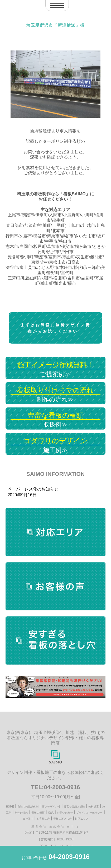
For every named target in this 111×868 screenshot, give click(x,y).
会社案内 (28, 819)
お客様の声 (43, 819)
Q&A (51, 813)
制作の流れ (21, 813)
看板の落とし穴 (62, 819)
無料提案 (94, 807)
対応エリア (82, 819)
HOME (10, 807)
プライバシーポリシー (89, 813)
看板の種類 (38, 813)
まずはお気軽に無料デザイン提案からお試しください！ (56, 328)
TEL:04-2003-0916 (56, 787)
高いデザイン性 (51, 807)
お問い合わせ (65, 813)
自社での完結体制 (28, 807)
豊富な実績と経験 (74, 807)
